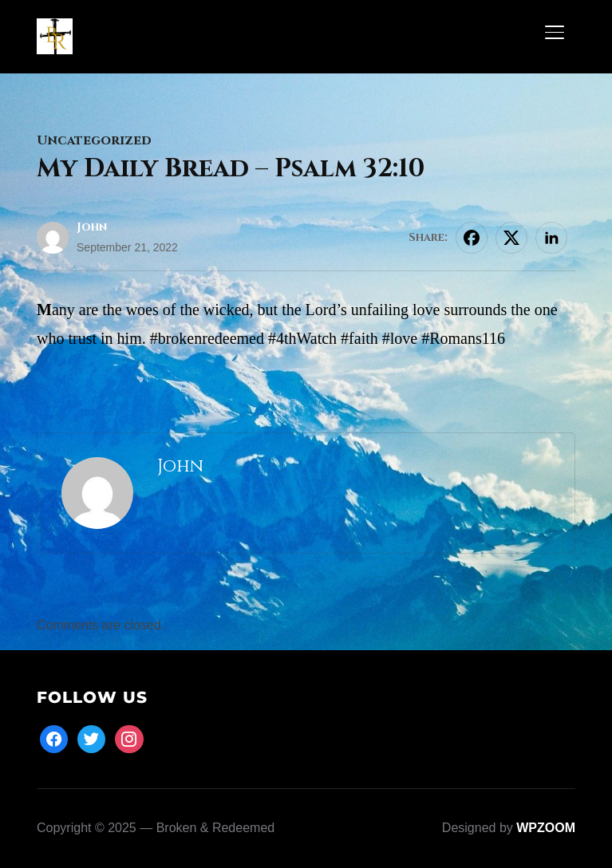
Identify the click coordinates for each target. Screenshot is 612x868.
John (92, 227)
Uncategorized (94, 140)
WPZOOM (546, 828)
